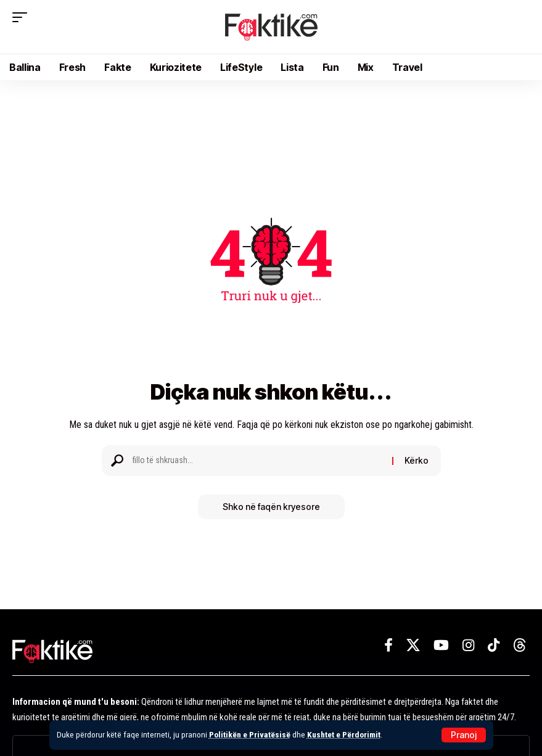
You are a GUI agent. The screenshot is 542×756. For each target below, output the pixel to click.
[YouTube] (441, 645)
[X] (413, 645)
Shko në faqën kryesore (271, 507)
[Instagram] (468, 645)
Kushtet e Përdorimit (344, 734)
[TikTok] (494, 645)
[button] (464, 735)
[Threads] (520, 645)
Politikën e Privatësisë (250, 734)
